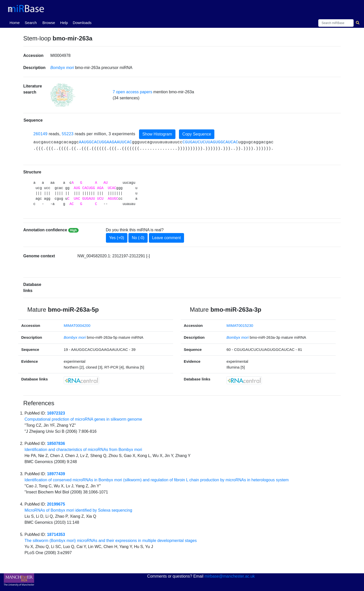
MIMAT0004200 (77, 325)
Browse (49, 23)
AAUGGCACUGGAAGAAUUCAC (105, 142)
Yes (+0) (117, 238)
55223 (68, 134)
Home (16, 22)
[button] (63, 95)
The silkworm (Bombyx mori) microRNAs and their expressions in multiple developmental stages (111, 541)
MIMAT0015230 (240, 325)
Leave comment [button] (167, 238)
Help (64, 23)
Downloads (82, 23)
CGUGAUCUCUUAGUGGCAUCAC (210, 142)
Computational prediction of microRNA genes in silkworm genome (83, 419)
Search (31, 23)
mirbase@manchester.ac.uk (230, 576)
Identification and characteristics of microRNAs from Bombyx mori (83, 450)
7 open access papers (133, 92)
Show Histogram (157, 134)
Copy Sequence (197, 134)
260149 (40, 134)
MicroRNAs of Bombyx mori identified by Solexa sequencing (78, 510)
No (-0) (138, 238)
